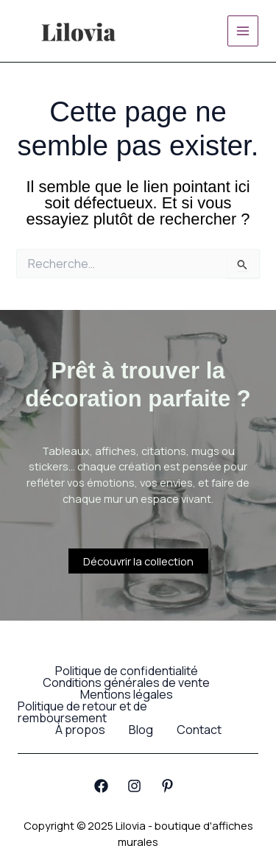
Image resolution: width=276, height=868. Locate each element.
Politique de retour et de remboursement (82, 712)
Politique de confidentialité (127, 671)
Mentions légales (127, 694)
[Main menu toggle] (243, 31)
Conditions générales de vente (126, 682)
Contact (199, 730)
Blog (141, 730)
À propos (80, 730)
